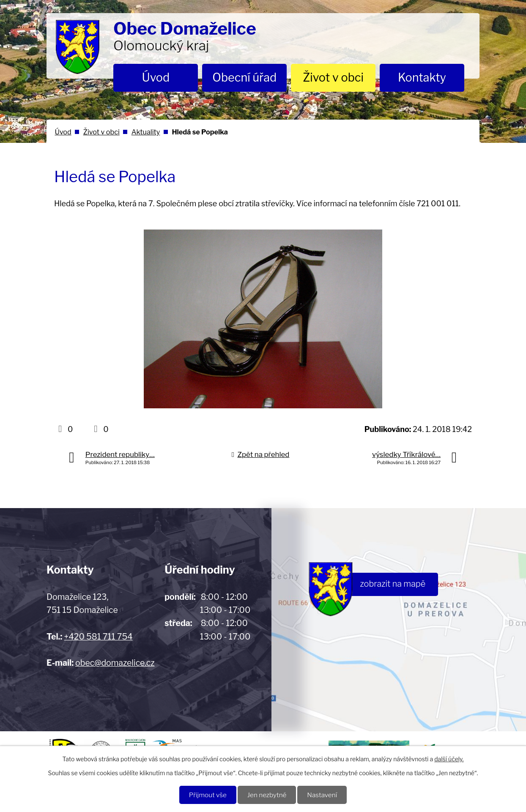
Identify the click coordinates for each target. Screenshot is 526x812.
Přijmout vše (207, 795)
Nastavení (322, 795)
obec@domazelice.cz (115, 663)
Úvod (156, 78)
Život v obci (333, 78)
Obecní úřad (244, 78)
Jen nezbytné (267, 795)
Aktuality (146, 132)
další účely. (449, 759)
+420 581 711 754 (98, 637)
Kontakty (422, 78)
